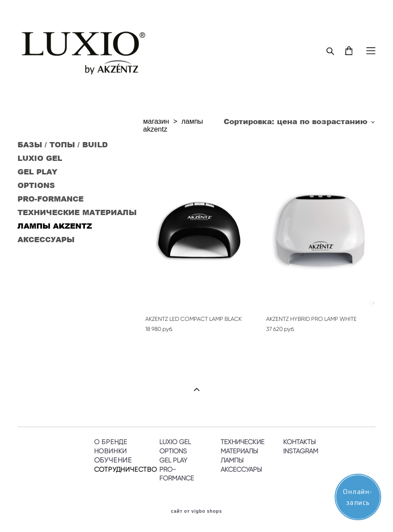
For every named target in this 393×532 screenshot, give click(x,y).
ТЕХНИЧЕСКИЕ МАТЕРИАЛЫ (77, 212)
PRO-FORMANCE (51, 198)
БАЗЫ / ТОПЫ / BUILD (63, 144)
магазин (156, 121)
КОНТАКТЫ (299, 442)
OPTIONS (36, 185)
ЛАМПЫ (232, 460)
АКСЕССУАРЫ (46, 239)
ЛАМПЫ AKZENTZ (55, 226)
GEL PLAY (37, 171)
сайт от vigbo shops (197, 511)
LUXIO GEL (40, 158)
